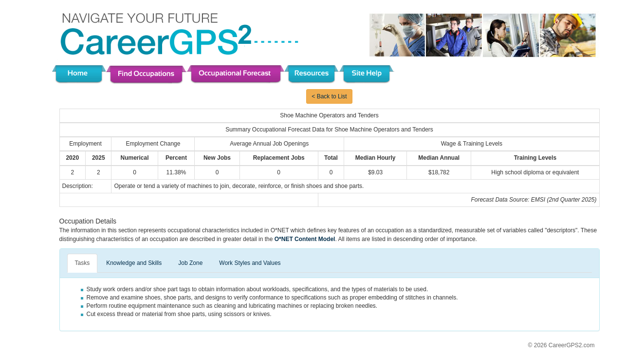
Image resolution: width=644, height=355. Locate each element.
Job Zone (190, 263)
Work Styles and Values (250, 263)
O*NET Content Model (305, 239)
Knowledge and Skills (134, 263)
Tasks (83, 263)
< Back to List (329, 96)
